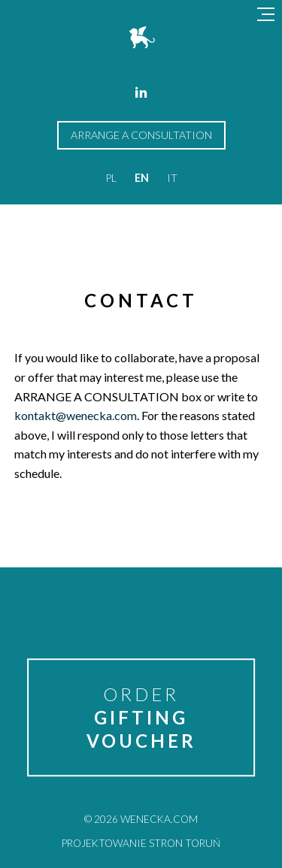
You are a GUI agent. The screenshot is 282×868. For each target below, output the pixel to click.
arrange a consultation (141, 135)
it (172, 178)
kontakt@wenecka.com (76, 415)
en (142, 178)
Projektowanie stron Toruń (141, 843)
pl (111, 178)
